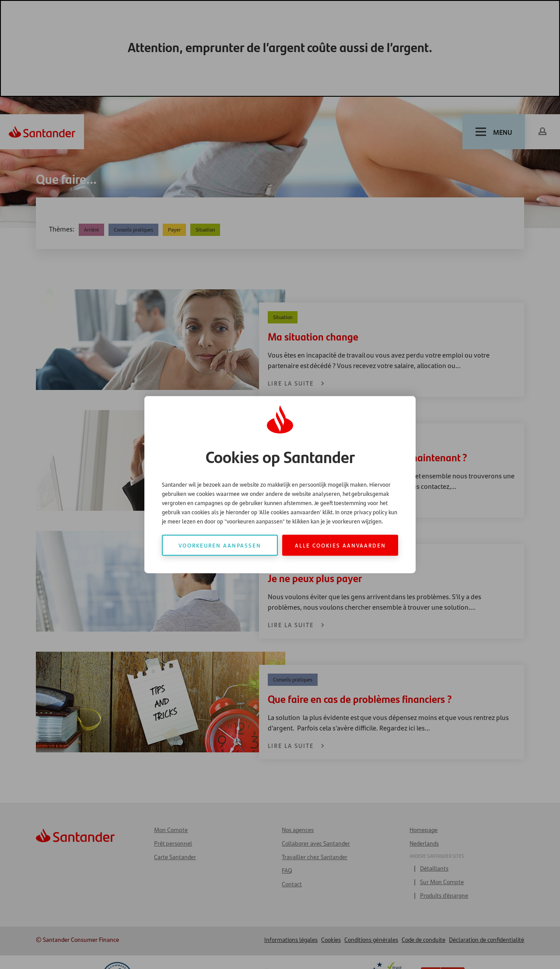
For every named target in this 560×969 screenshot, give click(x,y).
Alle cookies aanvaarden (340, 545)
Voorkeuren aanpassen (220, 545)
